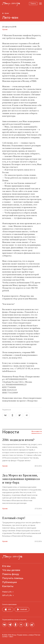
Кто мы (6, 566)
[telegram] (27, 416)
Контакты (8, 586)
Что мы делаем (11, 570)
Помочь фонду (11, 574)
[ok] (12, 416)
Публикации (10, 582)
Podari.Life (8, 592)
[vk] (5, 416)
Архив (7, 13)
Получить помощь (13, 578)
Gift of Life (8, 596)
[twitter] (20, 416)
